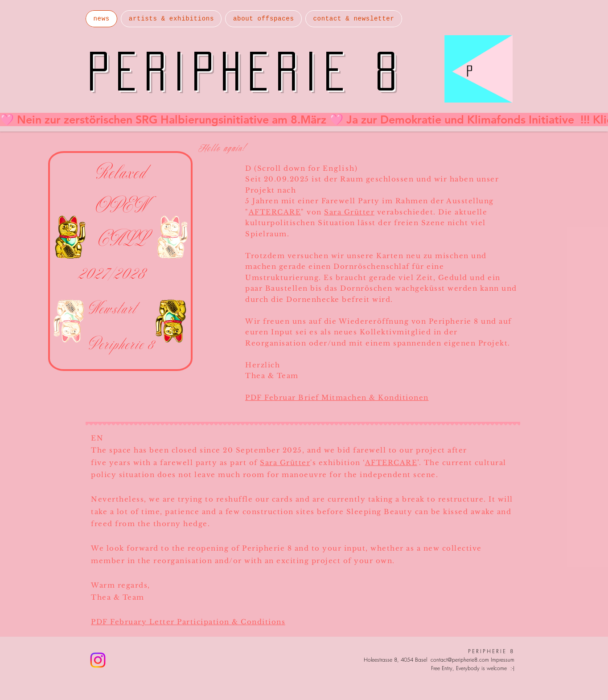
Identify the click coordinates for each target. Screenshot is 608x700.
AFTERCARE (275, 212)
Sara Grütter (349, 212)
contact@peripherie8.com (460, 660)
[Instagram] (98, 660)
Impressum (503, 660)
